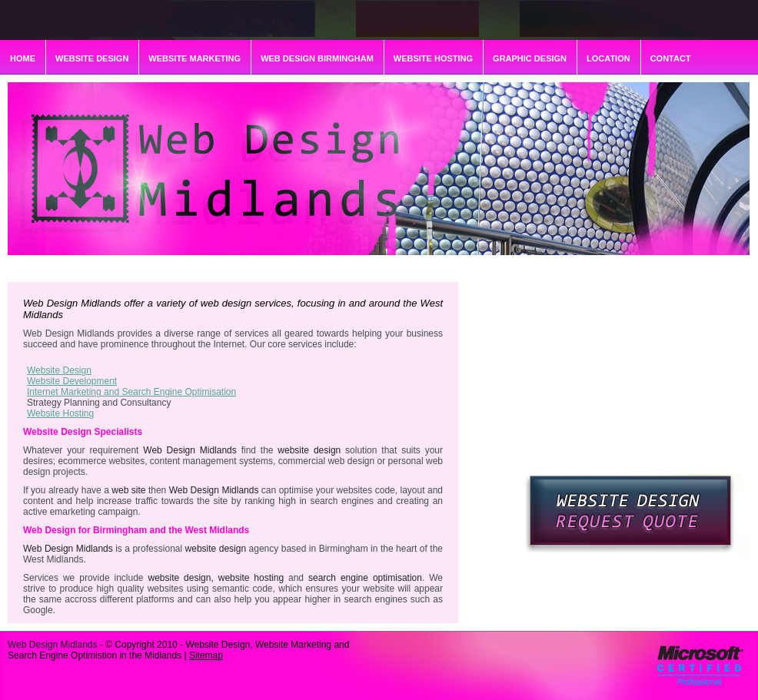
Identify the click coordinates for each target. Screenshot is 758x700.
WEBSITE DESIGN (92, 58)
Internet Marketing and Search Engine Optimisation (131, 392)
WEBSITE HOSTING (433, 58)
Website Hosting (60, 413)
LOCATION (608, 58)
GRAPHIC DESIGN (530, 58)
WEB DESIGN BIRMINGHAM (317, 58)
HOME (23, 58)
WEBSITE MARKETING (194, 58)
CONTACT (671, 58)
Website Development (72, 381)
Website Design (59, 370)
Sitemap (206, 655)
